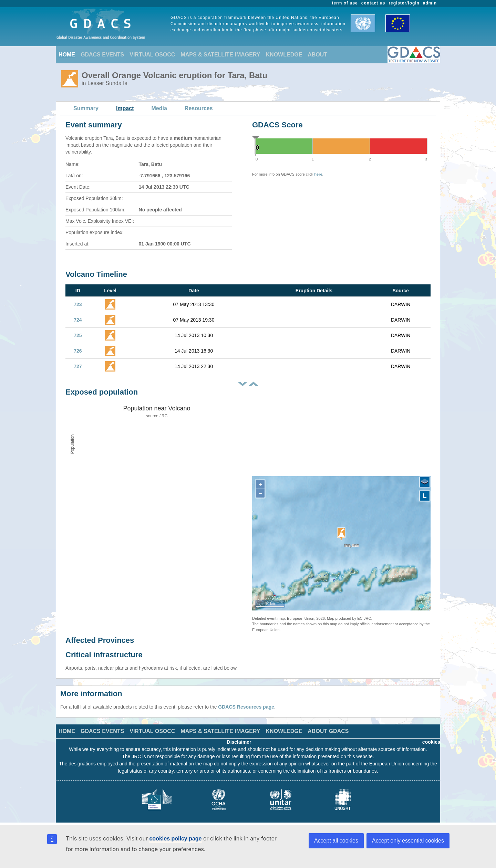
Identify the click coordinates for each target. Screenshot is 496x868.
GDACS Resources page (246, 707)
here (318, 174)
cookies (431, 742)
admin (430, 3)
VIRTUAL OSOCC (152, 55)
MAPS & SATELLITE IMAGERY (220, 55)
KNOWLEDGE (284, 55)
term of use (345, 3)
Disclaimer (239, 742)
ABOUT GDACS (328, 731)
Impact (125, 108)
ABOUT (317, 55)
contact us (373, 3)
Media (159, 108)
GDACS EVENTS (102, 55)
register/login (404, 3)
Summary (86, 108)
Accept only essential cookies (408, 841)
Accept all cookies (336, 841)
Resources (199, 108)
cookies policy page (175, 839)
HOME (67, 55)
